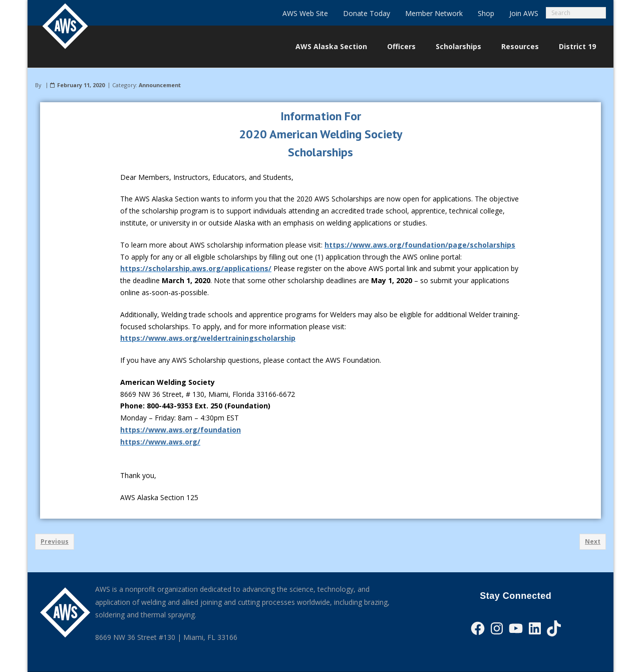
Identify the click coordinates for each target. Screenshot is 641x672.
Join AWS (524, 13)
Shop (486, 13)
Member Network (434, 13)
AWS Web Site (305, 13)
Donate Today (367, 13)
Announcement (160, 85)
